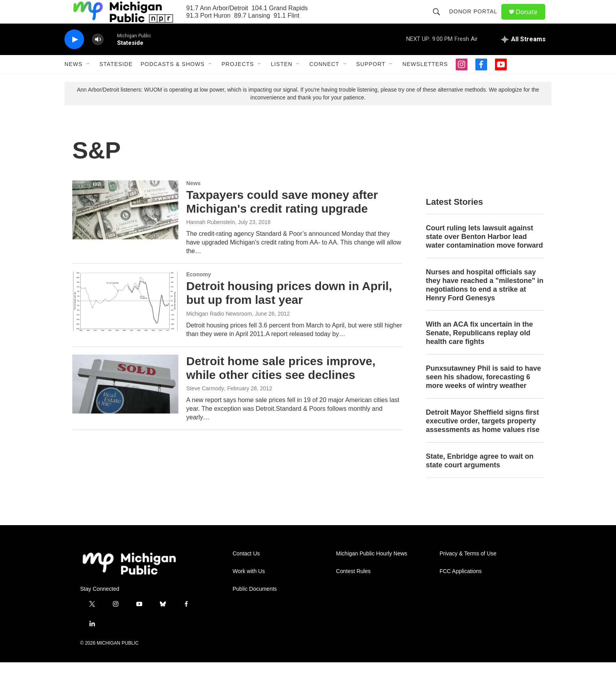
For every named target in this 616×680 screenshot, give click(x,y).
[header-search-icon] (440, 20)
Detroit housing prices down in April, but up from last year (289, 311)
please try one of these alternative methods (433, 107)
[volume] (98, 57)
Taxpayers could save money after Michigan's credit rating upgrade (282, 219)
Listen (281, 82)
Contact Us (246, 571)
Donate (532, 21)
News (73, 82)
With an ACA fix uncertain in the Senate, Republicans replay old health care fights (479, 351)
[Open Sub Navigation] (88, 82)
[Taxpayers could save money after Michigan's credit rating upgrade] (125, 228)
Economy (199, 292)
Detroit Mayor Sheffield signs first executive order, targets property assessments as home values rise (483, 439)
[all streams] (523, 57)
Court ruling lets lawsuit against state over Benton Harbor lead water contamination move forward (484, 254)
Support (371, 82)
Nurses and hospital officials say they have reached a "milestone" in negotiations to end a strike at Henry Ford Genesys (485, 303)
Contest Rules (353, 589)
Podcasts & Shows (173, 82)
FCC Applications (461, 589)
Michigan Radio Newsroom (219, 331)
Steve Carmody (205, 406)
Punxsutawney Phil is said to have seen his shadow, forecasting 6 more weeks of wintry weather (483, 395)
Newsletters (425, 82)
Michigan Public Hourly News (371, 571)
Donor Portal (477, 20)
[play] (74, 57)
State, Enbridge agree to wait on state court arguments (480, 478)
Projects (238, 82)
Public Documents (255, 607)
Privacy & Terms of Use (468, 571)
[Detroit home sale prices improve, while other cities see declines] (125, 402)
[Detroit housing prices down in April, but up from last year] (125, 319)
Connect (324, 82)
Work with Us (249, 589)
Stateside (116, 82)
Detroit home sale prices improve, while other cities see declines (281, 386)
